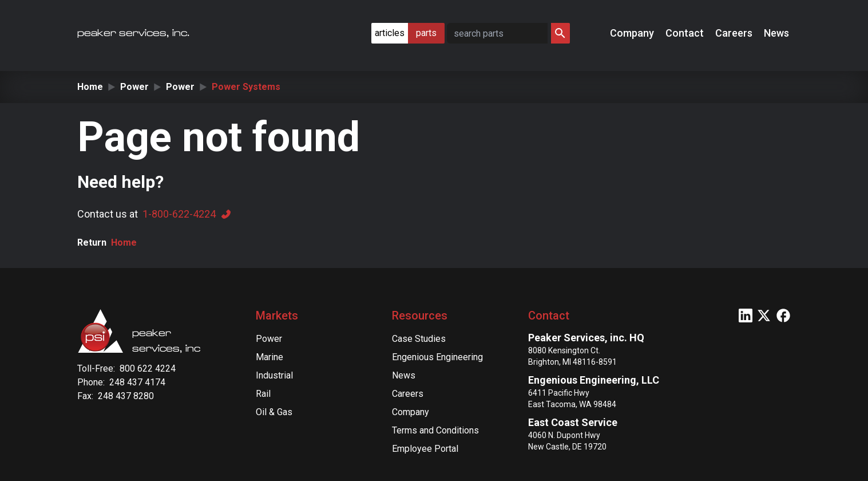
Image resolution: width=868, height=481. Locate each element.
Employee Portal (425, 449)
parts (426, 33)
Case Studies (419, 339)
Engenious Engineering (437, 357)
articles (390, 33)
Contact (686, 33)
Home (90, 87)
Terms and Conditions (435, 430)
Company (633, 33)
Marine (269, 357)
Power (134, 87)
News (778, 33)
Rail (263, 394)
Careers (735, 33)
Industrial (274, 375)
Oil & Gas (274, 412)
